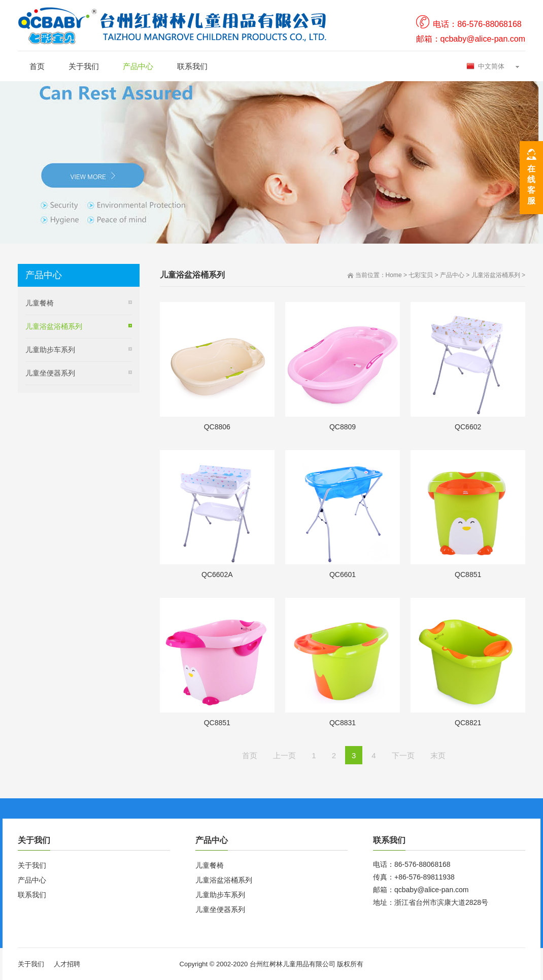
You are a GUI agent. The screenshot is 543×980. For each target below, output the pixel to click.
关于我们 (84, 66)
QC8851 (468, 575)
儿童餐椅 (40, 303)
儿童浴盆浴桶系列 (496, 275)
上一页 (284, 755)
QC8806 (217, 427)
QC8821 (468, 723)
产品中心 (138, 66)
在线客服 (531, 185)
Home (394, 275)
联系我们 (192, 66)
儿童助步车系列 (50, 350)
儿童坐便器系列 (50, 373)
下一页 (403, 755)
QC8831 (343, 723)
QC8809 (343, 427)
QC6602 (468, 427)
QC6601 (343, 575)
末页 (438, 755)
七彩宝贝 (421, 275)
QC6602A (217, 575)
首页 (37, 66)
